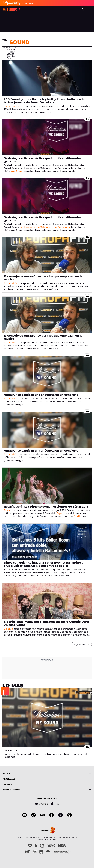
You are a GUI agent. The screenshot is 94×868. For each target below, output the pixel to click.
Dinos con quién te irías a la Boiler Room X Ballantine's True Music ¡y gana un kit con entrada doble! (43, 564)
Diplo (60, 513)
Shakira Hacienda (11, 2)
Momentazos (10, 48)
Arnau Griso (11, 283)
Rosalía (8, 510)
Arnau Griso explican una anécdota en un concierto (41, 395)
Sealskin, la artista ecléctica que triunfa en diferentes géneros (43, 160)
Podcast (11, 52)
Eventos (11, 56)
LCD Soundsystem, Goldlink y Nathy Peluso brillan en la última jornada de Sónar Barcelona (44, 101)
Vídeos (10, 54)
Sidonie (8, 629)
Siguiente (80, 644)
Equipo (11, 58)
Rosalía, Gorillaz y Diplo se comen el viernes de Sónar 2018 (46, 507)
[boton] (69, 774)
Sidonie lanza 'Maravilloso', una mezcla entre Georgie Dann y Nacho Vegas (47, 623)
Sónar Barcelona (14, 106)
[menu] (90, 9)
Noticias (11, 50)
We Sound (17, 171)
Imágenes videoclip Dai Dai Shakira (19, 4)
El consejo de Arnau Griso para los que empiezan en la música (43, 278)
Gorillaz (78, 516)
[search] (82, 9)
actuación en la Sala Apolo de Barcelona (46, 227)
